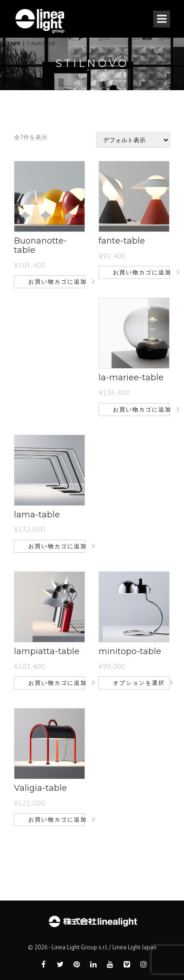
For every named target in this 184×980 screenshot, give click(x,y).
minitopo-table (130, 651)
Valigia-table (40, 788)
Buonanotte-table (40, 245)
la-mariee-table (131, 377)
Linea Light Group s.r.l (79, 947)
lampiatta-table (47, 651)
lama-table (37, 515)
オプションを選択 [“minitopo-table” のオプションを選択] (139, 683)
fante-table (122, 241)
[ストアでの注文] (133, 140)
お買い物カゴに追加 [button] (57, 281)
